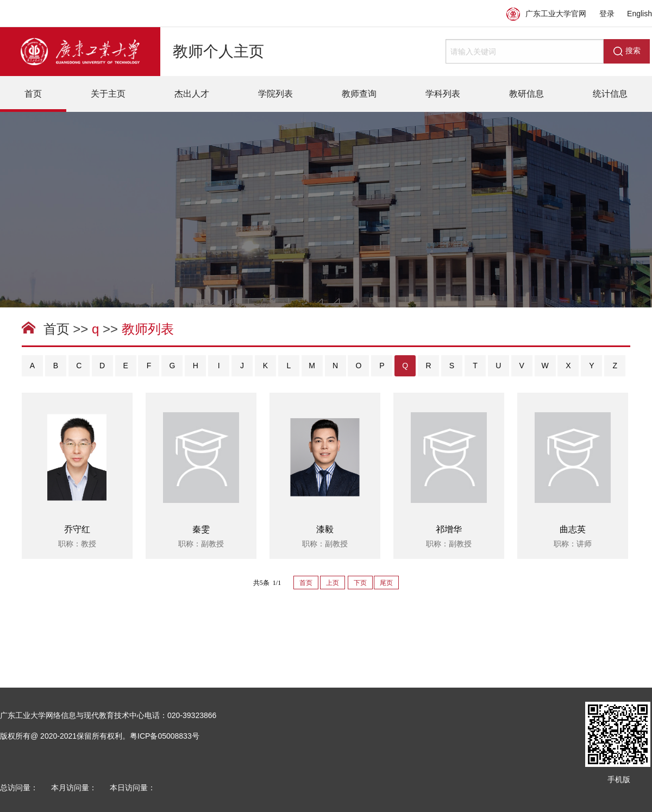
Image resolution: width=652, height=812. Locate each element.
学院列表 (275, 94)
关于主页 (108, 94)
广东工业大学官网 (546, 14)
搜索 (627, 51)
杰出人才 (192, 94)
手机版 (619, 779)
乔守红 (77, 529)
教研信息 (526, 94)
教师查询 (359, 94)
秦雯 (201, 529)
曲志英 (573, 529)
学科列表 (443, 94)
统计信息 (610, 94)
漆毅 (325, 529)
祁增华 (449, 529)
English (640, 14)
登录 (607, 14)
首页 (33, 94)
